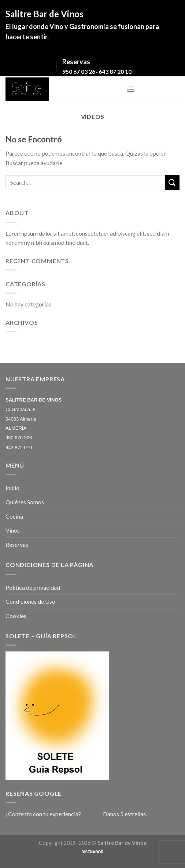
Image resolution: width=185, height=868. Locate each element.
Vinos (13, 530)
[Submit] (172, 182)
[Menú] (131, 89)
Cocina (14, 516)
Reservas (17, 544)
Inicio (12, 488)
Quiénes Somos (25, 502)
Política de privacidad (33, 587)
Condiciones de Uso (30, 601)
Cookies (16, 616)
